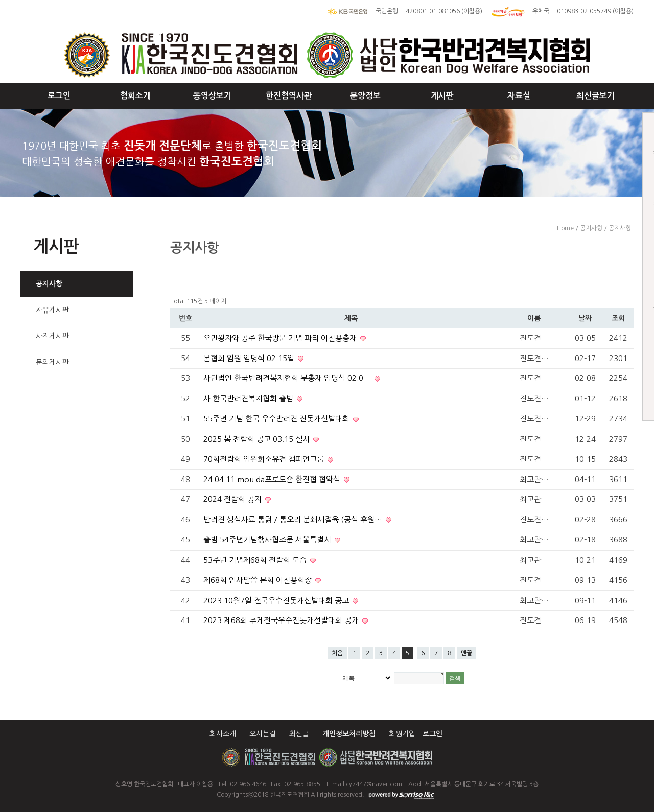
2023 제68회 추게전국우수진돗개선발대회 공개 (282, 620)
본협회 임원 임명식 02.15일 (250, 358)
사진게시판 (52, 336)
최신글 (299, 734)
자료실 (519, 96)
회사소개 (223, 734)
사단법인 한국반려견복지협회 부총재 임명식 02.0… (288, 378)
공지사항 (49, 284)
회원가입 (402, 734)
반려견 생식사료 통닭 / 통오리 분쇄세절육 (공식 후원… (294, 520)
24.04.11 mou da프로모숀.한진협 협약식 (273, 479)
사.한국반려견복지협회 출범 (249, 399)
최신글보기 (595, 96)
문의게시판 (52, 362)
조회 (618, 318)
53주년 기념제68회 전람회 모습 (256, 560)
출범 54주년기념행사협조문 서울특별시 (268, 540)
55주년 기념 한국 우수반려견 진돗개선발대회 (277, 419)
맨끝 (466, 653)
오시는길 (263, 734)
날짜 (585, 318)
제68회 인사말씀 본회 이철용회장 (259, 580)
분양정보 (365, 96)
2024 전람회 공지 (233, 499)
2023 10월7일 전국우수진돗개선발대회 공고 (277, 600)
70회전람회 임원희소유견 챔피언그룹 (265, 459)
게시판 (442, 96)
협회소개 (135, 96)
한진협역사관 (289, 96)
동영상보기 (212, 96)
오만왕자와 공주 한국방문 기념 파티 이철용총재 (281, 338)
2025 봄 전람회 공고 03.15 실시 (258, 439)
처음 (337, 653)
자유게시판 (52, 310)
